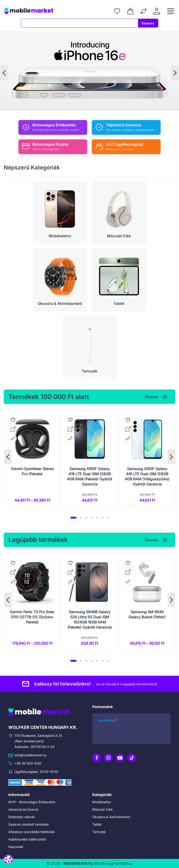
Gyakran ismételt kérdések (26, 824)
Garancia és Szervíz (21, 809)
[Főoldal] (41, 11)
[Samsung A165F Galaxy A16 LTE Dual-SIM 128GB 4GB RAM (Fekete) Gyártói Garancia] (90, 458)
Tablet (96, 824)
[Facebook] (97, 758)
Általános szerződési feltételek (28, 832)
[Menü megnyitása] (171, 11)
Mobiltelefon (101, 802)
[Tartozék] (90, 348)
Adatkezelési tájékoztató (24, 839)
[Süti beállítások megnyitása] (8, 860)
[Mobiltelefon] (60, 212)
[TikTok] (132, 758)
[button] (73, 518)
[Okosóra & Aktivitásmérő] (60, 280)
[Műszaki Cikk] (119, 212)
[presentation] (4, 73)
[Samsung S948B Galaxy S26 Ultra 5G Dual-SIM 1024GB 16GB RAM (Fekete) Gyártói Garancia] (90, 602)
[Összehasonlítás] (144, 11)
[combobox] (81, 23)
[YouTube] (120, 758)
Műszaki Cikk (102, 809)
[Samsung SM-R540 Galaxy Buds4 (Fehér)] (147, 602)
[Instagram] (108, 758)
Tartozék (98, 832)
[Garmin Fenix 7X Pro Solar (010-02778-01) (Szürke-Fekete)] (32, 602)
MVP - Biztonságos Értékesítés (29, 802)
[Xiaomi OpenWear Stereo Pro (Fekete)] (32, 458)
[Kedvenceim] (117, 11)
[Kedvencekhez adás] (13, 420)
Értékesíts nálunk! (20, 817)
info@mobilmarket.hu (29, 755)
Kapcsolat (15, 847)
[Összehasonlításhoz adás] (13, 438)
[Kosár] (130, 11)
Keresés (149, 23)
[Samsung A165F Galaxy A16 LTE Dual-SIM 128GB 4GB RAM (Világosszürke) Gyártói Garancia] (147, 458)
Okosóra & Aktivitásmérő (109, 817)
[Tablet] (119, 280)
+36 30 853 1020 (26, 763)
